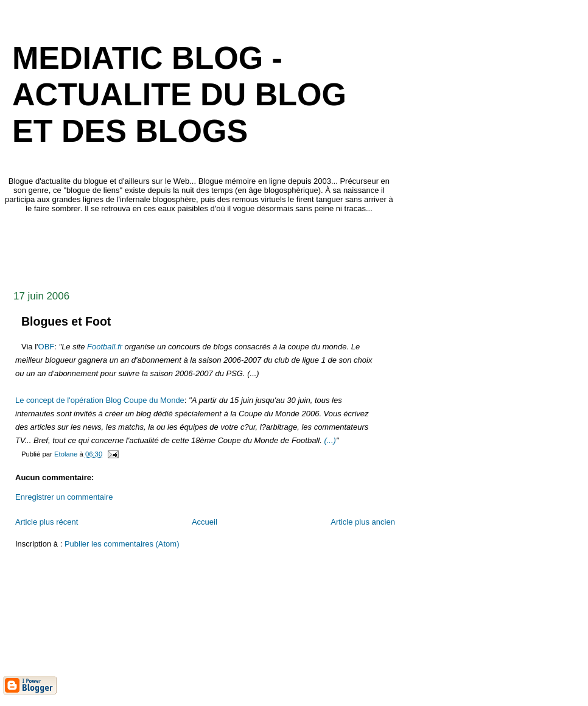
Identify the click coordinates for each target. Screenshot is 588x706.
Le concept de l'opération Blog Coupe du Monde (100, 400)
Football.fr (105, 347)
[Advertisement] (225, 248)
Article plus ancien (363, 522)
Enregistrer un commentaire (64, 497)
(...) (330, 440)
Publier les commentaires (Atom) (122, 544)
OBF (47, 347)
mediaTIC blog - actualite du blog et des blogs (179, 94)
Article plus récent (47, 522)
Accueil (205, 522)
